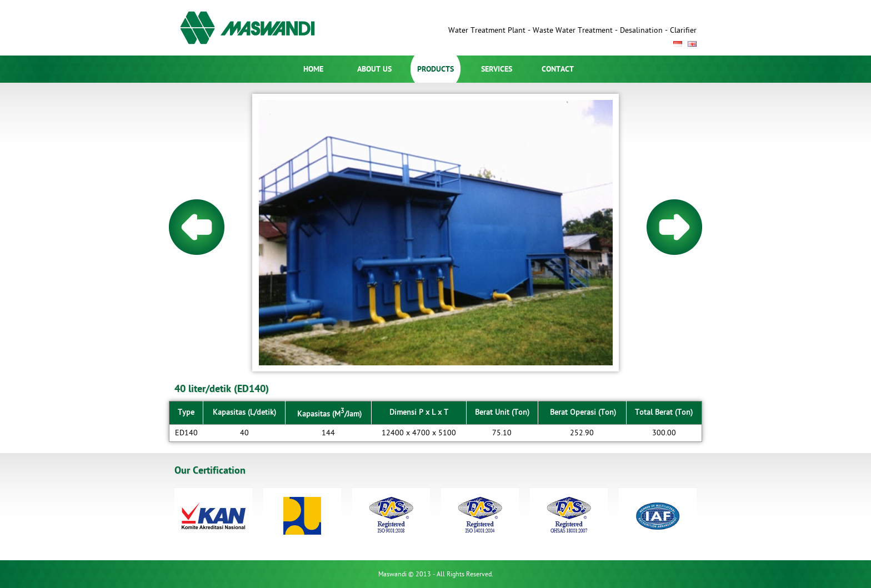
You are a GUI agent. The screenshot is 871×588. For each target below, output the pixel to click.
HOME (313, 69)
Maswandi (253, 28)
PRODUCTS (436, 69)
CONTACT (558, 69)
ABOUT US (374, 69)
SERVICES (497, 69)
